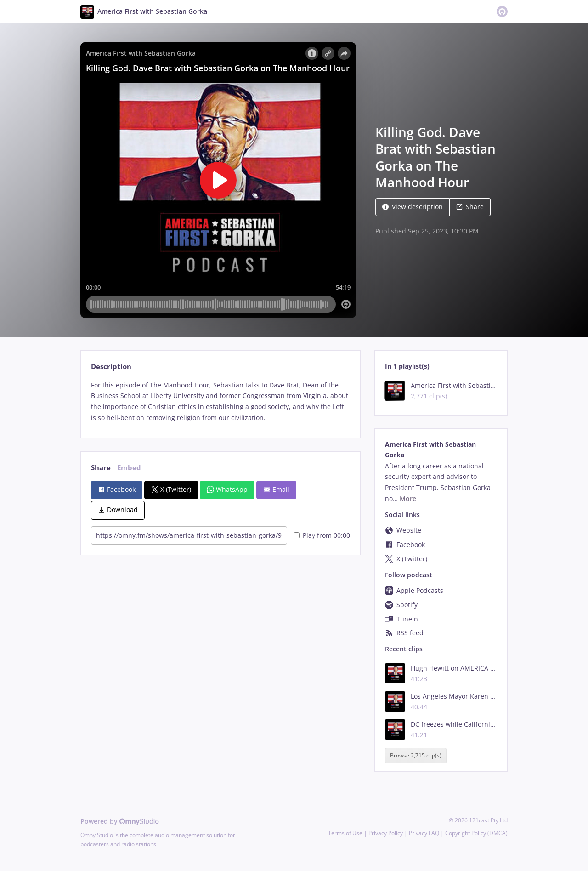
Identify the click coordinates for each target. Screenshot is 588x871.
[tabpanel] (220, 401)
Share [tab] (101, 468)
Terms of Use (345, 833)
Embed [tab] (129, 468)
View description (413, 207)
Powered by (120, 821)
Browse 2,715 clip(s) (416, 756)
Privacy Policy (386, 833)
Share (470, 207)
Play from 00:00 (322, 535)
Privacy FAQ (424, 833)
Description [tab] (111, 367)
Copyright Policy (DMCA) (476, 833)
